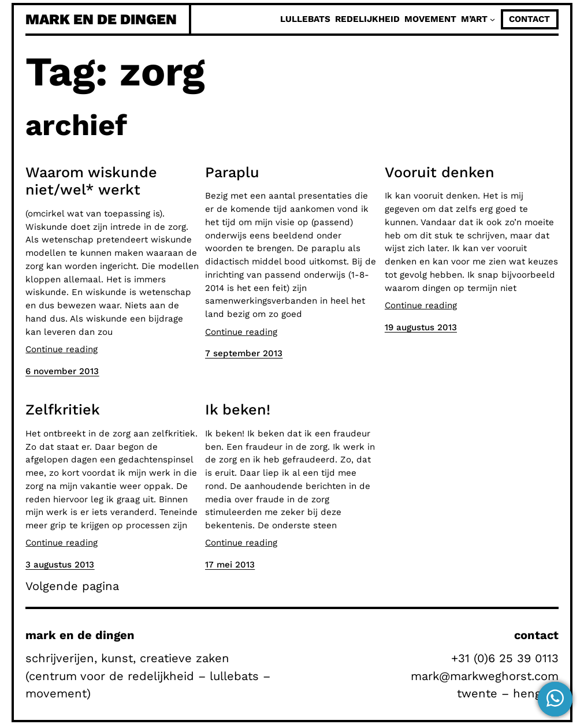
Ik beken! (238, 409)
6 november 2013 (62, 371)
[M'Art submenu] (492, 19)
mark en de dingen (101, 19)
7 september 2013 (244, 353)
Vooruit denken (440, 172)
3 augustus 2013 (60, 565)
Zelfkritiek (63, 409)
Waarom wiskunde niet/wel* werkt (91, 181)
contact (529, 19)
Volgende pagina (72, 586)
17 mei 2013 (230, 565)
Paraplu (232, 172)
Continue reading (62, 349)
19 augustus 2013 (421, 327)
